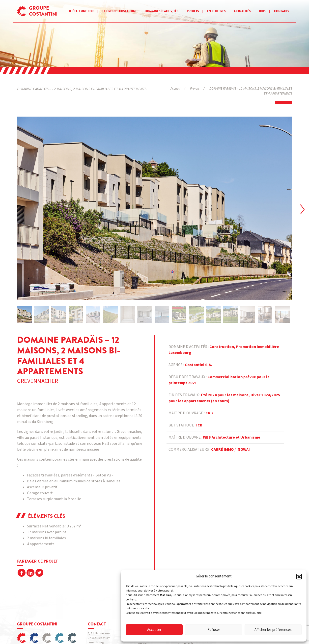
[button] (299, 576)
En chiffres (216, 11)
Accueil (175, 88)
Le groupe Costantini (119, 11)
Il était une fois (82, 11)
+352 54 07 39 (101, 602)
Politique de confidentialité (102, 630)
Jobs (262, 11)
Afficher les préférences (273, 630)
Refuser (214, 630)
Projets (193, 11)
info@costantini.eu (110, 606)
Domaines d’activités (162, 11)
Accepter (154, 630)
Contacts (282, 11)
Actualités (242, 11)
